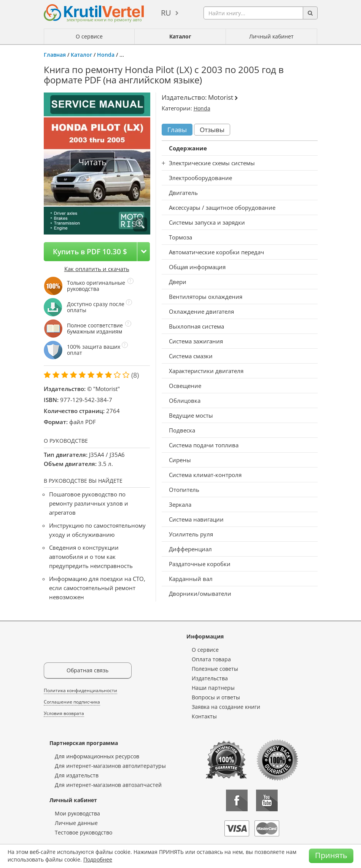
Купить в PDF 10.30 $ (90, 251)
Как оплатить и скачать (97, 269)
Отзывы (212, 130)
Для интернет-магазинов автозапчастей (108, 785)
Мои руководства (77, 813)
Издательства (210, 678)
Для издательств (77, 775)
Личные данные (76, 823)
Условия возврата (64, 713)
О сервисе (89, 36)
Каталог (180, 36)
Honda (106, 55)
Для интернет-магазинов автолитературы (110, 766)
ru (166, 13)
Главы (177, 130)
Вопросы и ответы (216, 697)
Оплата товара (211, 659)
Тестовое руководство (83, 832)
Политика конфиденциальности (80, 690)
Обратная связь (87, 670)
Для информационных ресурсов (97, 756)
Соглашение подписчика (72, 702)
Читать (92, 162)
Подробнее (98, 859)
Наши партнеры (213, 688)
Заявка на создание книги (226, 707)
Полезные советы (215, 669)
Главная (55, 55)
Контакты (204, 716)
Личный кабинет (271, 36)
